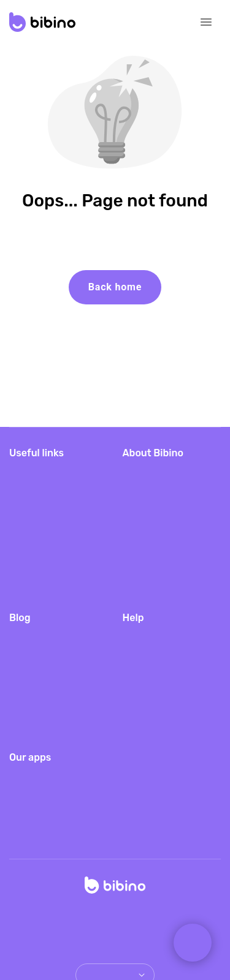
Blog (19, 511)
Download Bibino (46, 472)
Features (142, 675)
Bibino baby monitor (166, 472)
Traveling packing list (55, 636)
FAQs (135, 636)
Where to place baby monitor (54, 663)
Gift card (28, 550)
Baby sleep (33, 710)
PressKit (141, 565)
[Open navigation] (206, 22)
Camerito (29, 796)
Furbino (26, 835)
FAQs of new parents (55, 690)
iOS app (140, 492)
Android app (149, 511)
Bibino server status (52, 590)
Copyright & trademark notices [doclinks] (115, 939)
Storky (23, 816)
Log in (23, 570)
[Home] (115, 889)
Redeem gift (36, 531)
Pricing (24, 492)
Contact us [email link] (146, 695)
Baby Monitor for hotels (159, 538)
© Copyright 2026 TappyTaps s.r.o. (115, 909)
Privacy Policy (74, 924)
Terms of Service (151, 924)
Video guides (151, 656)
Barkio (23, 776)
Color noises (36, 729)
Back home (115, 287)
